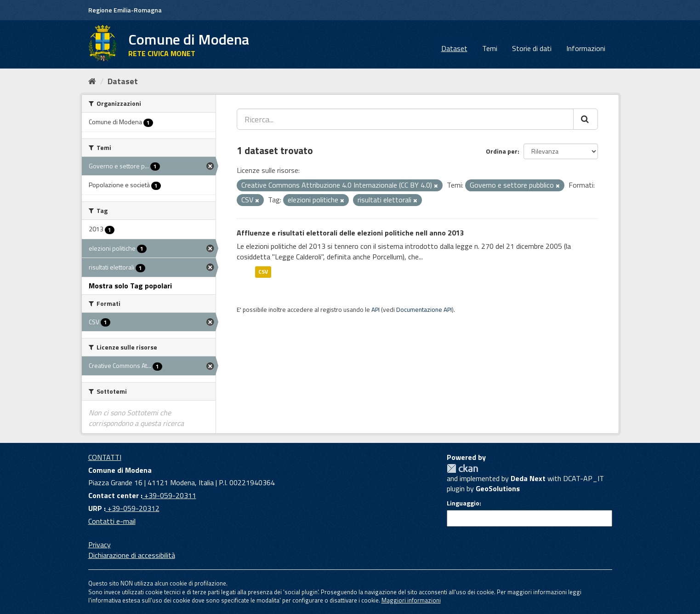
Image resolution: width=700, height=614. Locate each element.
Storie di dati (532, 48)
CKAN (462, 468)
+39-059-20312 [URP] (133, 508)
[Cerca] (586, 119)
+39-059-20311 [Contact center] (169, 495)
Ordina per (502, 151)
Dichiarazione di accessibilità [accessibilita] (132, 555)
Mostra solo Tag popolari (130, 286)
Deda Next (528, 478)
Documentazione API (424, 310)
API (376, 310)
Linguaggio (463, 503)
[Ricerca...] (405, 119)
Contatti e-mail (112, 521)
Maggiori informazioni (411, 600)
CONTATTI (105, 457)
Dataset (454, 48)
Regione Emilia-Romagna (125, 10)
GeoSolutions (498, 488)
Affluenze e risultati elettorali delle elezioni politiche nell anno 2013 (350, 233)
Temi (490, 48)
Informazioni (586, 48)
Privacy (100, 545)
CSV (263, 272)
